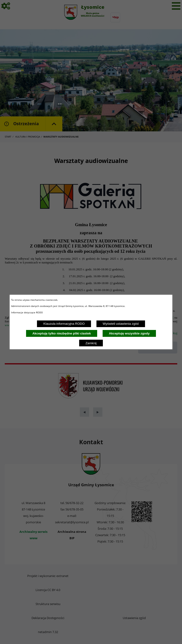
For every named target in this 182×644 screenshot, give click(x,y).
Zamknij (91, 343)
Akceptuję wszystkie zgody (129, 333)
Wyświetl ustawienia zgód (121, 324)
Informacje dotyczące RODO (27, 312)
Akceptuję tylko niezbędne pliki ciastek (62, 333)
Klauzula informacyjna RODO (64, 324)
